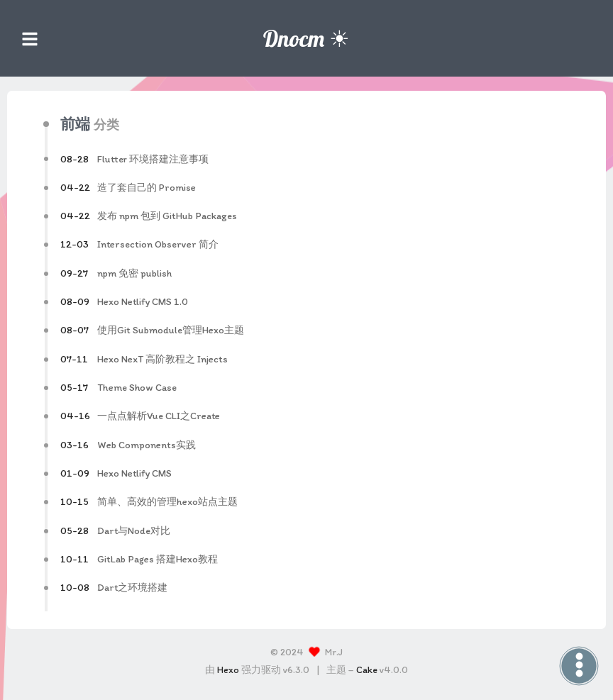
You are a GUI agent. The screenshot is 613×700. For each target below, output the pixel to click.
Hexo (228, 670)
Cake (367, 670)
